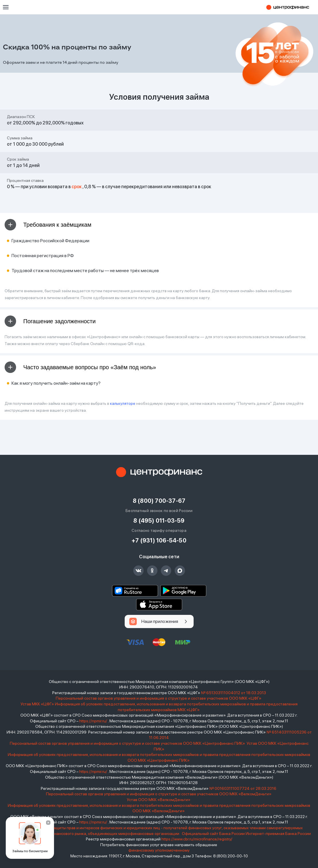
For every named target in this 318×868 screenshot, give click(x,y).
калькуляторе (123, 403)
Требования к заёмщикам (48, 225)
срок (77, 187)
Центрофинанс (290, 7)
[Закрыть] (48, 823)
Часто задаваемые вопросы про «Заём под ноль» (80, 367)
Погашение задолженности (50, 321)
